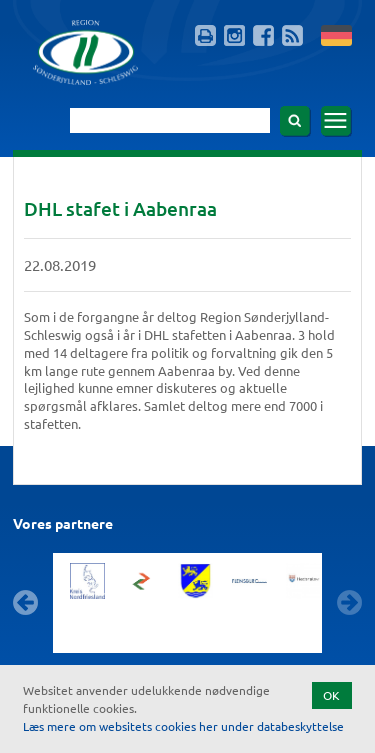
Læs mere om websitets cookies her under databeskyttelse (183, 726)
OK (331, 695)
